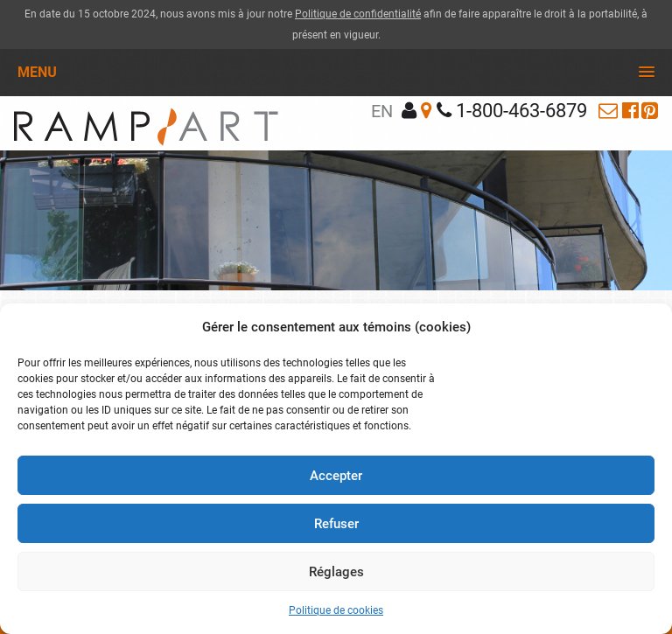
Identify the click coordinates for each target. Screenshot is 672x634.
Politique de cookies (336, 610)
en (382, 111)
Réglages (336, 572)
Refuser (336, 524)
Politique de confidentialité (358, 14)
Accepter (336, 476)
